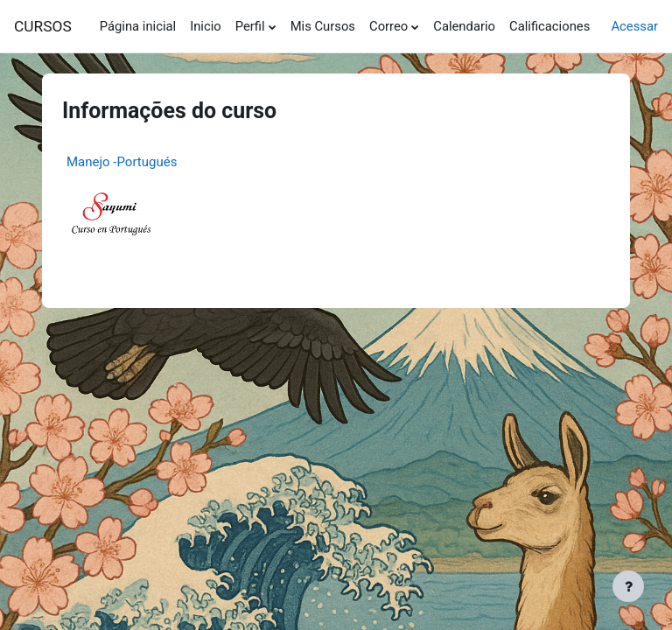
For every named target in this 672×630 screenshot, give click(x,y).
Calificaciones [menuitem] (549, 26)
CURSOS (43, 26)
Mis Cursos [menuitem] (323, 26)
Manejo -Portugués (122, 162)
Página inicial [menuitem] (138, 26)
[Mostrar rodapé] (628, 586)
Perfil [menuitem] (250, 26)
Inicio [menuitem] (206, 26)
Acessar (634, 26)
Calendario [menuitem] (464, 26)
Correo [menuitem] (388, 26)
